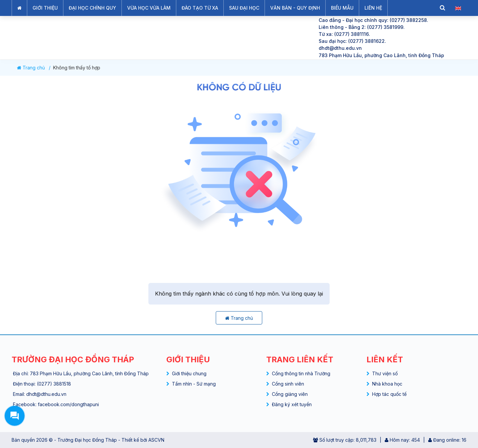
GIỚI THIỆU (45, 8)
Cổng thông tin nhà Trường (301, 373)
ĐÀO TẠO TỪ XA (200, 8)
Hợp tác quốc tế (389, 394)
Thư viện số (385, 373)
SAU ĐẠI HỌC (244, 8)
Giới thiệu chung (189, 373)
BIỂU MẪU (342, 8)
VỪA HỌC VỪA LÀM (149, 8)
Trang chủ (31, 68)
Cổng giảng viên (290, 394)
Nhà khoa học (387, 384)
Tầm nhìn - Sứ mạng (194, 384)
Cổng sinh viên (288, 384)
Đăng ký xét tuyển (292, 404)
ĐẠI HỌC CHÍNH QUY (92, 8)
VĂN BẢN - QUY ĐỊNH (295, 8)
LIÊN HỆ (373, 8)
